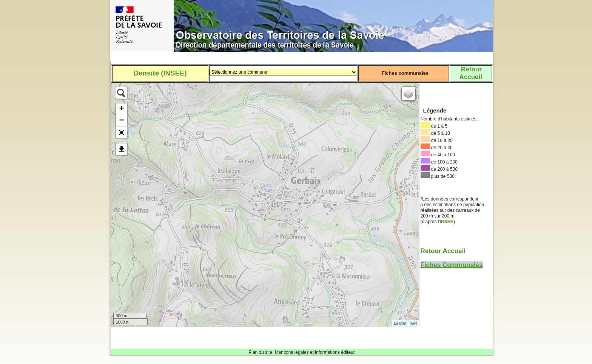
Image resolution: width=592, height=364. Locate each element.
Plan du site (260, 352)
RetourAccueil (470, 73)
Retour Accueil (443, 251)
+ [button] (121, 109)
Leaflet (400, 323)
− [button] (121, 121)
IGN (413, 323)
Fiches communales (405, 73)
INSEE (447, 222)
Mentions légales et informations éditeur (315, 352)
